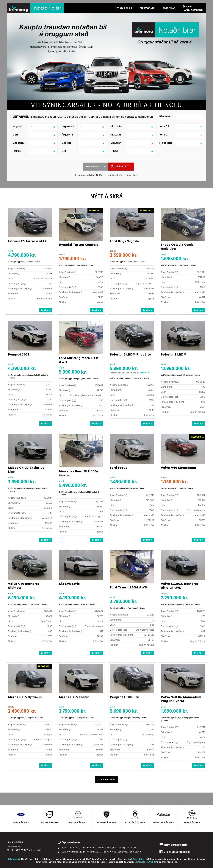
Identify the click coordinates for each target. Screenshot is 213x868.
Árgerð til (67, 135)
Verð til (164, 135)
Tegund (17, 127)
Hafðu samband (193, 10)
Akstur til (116, 135)
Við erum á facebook (175, 852)
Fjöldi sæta (166, 143)
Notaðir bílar (27, 859)
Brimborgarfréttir (176, 845)
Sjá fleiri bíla (106, 780)
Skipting (66, 143)
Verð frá (164, 127)
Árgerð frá (68, 127)
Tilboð (114, 151)
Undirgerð (19, 143)
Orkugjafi (116, 143)
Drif (64, 151)
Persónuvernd (14, 846)
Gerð (16, 135)
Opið (187, 7)
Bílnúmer (165, 117)
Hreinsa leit (93, 167)
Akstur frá (116, 127)
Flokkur (17, 151)
